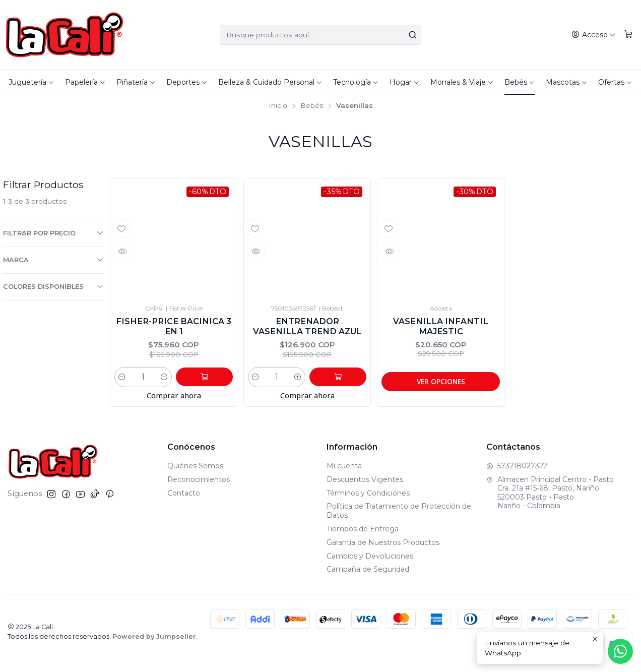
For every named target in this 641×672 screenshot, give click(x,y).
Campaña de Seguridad (368, 572)
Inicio (278, 106)
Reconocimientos (199, 482)
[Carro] (629, 35)
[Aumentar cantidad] (176, 380)
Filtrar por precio (53, 233)
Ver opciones (441, 383)
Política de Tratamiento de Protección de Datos (399, 514)
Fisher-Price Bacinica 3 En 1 (174, 327)
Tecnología (356, 82)
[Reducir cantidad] (122, 380)
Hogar (405, 82)
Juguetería (31, 82)
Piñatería (136, 82)
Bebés (520, 82)
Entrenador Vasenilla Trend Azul (307, 327)
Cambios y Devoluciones (370, 559)
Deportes (187, 82)
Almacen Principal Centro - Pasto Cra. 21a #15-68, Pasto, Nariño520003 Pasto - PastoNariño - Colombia (550, 495)
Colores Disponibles (53, 286)
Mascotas (567, 82)
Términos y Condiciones (368, 496)
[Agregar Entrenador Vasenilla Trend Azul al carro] (344, 380)
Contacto (184, 496)
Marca (53, 260)
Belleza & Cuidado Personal (270, 82)
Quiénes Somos (195, 468)
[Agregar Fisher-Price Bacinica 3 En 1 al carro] (210, 380)
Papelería (85, 82)
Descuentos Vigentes (365, 482)
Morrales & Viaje (462, 82)
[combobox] (320, 35)
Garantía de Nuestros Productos (383, 545)
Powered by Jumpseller (154, 639)
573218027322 (517, 468)
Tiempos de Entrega (363, 531)
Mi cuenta (344, 468)
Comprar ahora (174, 399)
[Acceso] (595, 35)
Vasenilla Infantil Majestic (441, 327)
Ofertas (615, 82)
